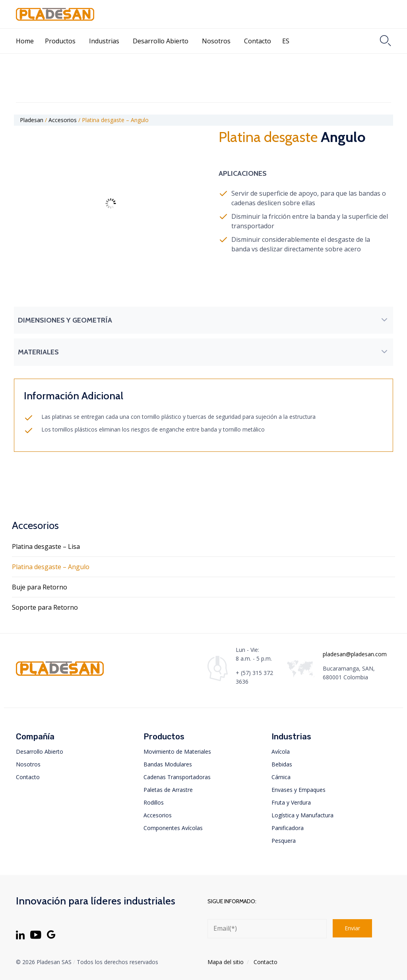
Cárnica (281, 777)
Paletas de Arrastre (168, 790)
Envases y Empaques (298, 790)
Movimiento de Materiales (177, 752)
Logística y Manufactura (302, 815)
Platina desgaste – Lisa (46, 546)
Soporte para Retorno (45, 607)
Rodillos (154, 802)
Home (25, 41)
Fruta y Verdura (291, 802)
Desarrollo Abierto (161, 41)
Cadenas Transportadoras (177, 777)
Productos (60, 41)
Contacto (258, 41)
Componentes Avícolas (173, 828)
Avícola (281, 752)
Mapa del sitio (226, 962)
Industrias (104, 41)
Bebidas (282, 764)
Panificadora (288, 828)
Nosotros (216, 41)
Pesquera (284, 841)
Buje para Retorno (40, 587)
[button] (203, 320)
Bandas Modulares (168, 764)
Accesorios (158, 815)
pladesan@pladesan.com (355, 654)
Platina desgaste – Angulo (51, 567)
